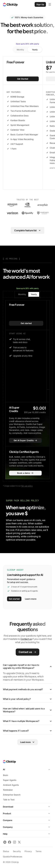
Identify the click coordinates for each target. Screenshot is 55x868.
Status (6, 851)
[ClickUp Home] (10, 4)
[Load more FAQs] (28, 742)
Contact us (26, 639)
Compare (8, 820)
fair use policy (27, 486)
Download (26, 807)
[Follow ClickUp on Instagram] (14, 842)
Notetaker (8, 790)
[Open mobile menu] (50, 4)
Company (26, 827)
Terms (38, 851)
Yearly (35, 50)
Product (7, 813)
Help (26, 834)
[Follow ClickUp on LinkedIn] (5, 842)
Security (17, 851)
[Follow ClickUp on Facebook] (10, 842)
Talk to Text (9, 800)
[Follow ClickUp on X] (19, 842)
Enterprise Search (12, 795)
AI (26, 769)
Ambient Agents (11, 785)
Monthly (20, 50)
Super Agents (10, 780)
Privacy (28, 851)
